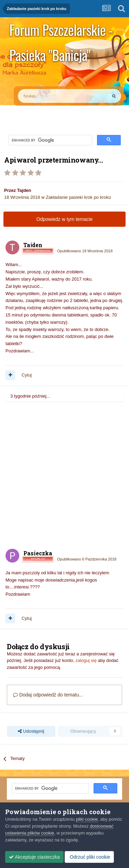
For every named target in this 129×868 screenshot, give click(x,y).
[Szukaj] (46, 96)
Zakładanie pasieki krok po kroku (78, 197)
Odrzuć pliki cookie (89, 857)
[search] (50, 140)
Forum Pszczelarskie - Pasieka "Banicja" (61, 31)
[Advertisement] (64, 474)
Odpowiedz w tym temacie (64, 219)
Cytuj (27, 375)
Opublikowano (85, 251)
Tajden (24, 190)
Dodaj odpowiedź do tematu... (48, 695)
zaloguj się (86, 660)
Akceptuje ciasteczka (34, 857)
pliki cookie (87, 819)
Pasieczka (38, 553)
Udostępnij (31, 731)
